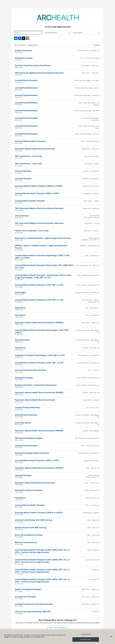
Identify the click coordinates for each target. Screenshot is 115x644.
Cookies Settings (86, 634)
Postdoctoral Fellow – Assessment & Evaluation (36, 385)
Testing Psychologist (24, 378)
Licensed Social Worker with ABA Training (33, 520)
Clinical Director (22, 216)
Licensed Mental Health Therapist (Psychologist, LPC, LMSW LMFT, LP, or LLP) (44, 266)
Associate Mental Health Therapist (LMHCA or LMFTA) (39, 186)
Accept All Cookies (86, 639)
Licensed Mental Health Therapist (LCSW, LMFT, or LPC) (39, 285)
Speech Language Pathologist (28, 589)
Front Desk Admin (23, 423)
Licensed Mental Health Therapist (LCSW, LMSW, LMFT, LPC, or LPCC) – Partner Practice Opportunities (42, 551)
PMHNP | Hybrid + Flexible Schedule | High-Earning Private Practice (41, 247)
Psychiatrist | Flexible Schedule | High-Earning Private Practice (43, 238)
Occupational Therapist (25, 597)
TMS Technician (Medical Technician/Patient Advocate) (39, 73)
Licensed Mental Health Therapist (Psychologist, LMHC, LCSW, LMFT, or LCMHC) (42, 257)
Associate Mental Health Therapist (30, 141)
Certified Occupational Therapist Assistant (34, 604)
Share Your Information (57, 628)
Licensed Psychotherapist (26, 80)
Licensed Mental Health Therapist (30, 201)
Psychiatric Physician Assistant (29, 490)
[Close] (111, 636)
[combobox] (57, 33)
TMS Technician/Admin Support (29, 438)
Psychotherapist (22, 340)
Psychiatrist (20, 308)
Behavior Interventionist (26, 542)
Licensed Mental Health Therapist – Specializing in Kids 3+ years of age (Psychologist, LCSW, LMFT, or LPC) (43, 276)
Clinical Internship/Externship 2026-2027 (33, 612)
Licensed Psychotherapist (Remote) (30, 370)
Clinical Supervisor (23, 171)
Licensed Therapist (23, 179)
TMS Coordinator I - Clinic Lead (28, 156)
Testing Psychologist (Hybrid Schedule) (32, 453)
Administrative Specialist (26, 415)
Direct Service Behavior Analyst (29, 535)
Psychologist (20, 292)
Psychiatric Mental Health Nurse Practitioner (35, 149)
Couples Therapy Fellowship (27, 407)
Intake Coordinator (23, 50)
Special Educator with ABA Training (31, 528)
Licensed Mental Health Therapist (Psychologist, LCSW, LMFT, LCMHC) (42, 331)
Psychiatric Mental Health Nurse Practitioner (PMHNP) (39, 323)
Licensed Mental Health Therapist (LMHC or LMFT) (37, 193)
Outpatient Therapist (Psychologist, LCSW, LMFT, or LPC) (40, 355)
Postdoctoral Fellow (24, 58)
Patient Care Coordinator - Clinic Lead (32, 231)
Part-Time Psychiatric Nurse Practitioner (33, 65)
